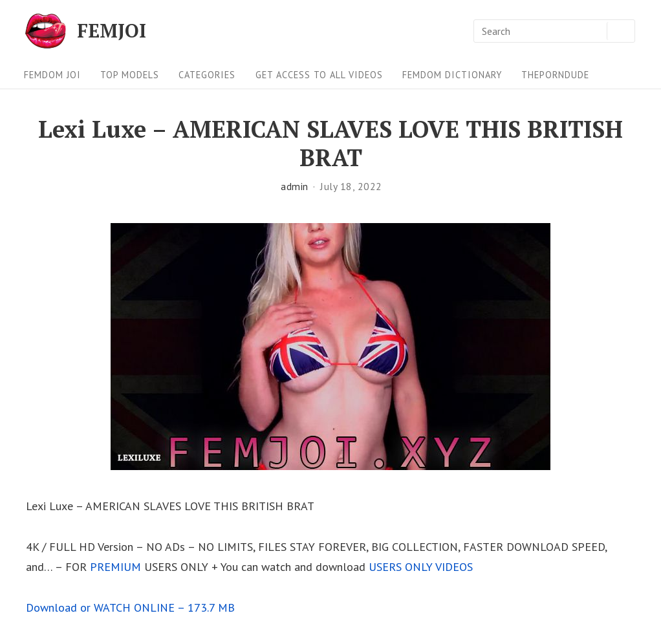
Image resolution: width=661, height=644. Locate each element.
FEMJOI (112, 31)
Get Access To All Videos (319, 75)
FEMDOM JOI (52, 75)
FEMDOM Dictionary (452, 75)
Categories (207, 75)
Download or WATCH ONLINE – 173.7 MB (130, 607)
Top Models (130, 75)
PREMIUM (115, 567)
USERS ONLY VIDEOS (421, 567)
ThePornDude (555, 75)
